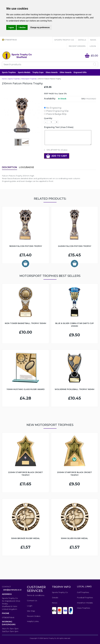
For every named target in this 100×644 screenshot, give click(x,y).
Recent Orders (77, 46)
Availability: (50, 99)
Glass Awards (52, 72)
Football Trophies (85, 598)
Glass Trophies (83, 608)
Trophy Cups (38, 72)
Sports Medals (24, 72)
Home (4, 79)
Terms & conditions (36, 595)
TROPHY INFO (61, 587)
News (93, 40)
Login (93, 46)
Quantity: (48, 118)
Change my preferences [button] (40, 27)
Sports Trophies (9, 72)
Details (82, 40)
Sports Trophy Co (64, 40)
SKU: (84, 99)
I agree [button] (11, 27)
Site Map (31, 611)
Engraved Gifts (80, 72)
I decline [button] (22, 27)
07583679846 (8, 617)
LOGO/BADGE (26, 167)
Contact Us (32, 601)
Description (10, 167)
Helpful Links (33, 621)
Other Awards (66, 72)
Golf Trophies (83, 592)
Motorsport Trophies (29, 79)
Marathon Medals (85, 603)
